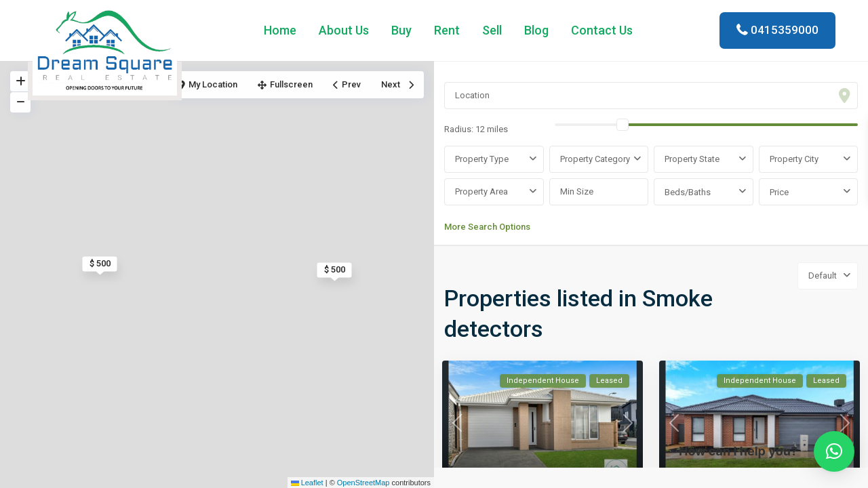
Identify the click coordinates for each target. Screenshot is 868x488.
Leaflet (307, 483)
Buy (401, 30)
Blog (536, 30)
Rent (447, 30)
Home (280, 30)
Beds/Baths (688, 192)
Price (779, 192)
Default (823, 276)
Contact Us (602, 30)
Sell (492, 30)
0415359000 (785, 30)
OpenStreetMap (363, 483)
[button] (834, 451)
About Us (344, 30)
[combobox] (494, 159)
